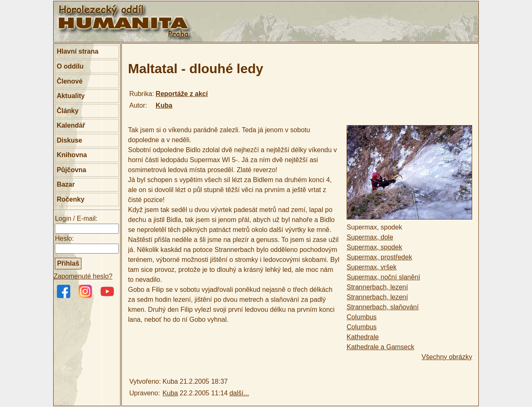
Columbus (362, 317)
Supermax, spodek (374, 247)
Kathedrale (363, 337)
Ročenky (70, 199)
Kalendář (71, 125)
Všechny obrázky (447, 357)
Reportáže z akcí (182, 94)
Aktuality (71, 96)
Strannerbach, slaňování (383, 307)
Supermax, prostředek (379, 257)
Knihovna (72, 155)
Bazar (66, 184)
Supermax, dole (370, 237)
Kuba (164, 105)
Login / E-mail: (76, 218)
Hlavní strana (77, 51)
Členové (69, 81)
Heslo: (64, 238)
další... (239, 393)
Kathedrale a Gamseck (381, 347)
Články (67, 111)
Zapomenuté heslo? (83, 276)
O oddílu (70, 66)
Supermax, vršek (372, 267)
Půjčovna (71, 170)
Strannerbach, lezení (377, 287)
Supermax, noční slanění (383, 277)
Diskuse (69, 140)
